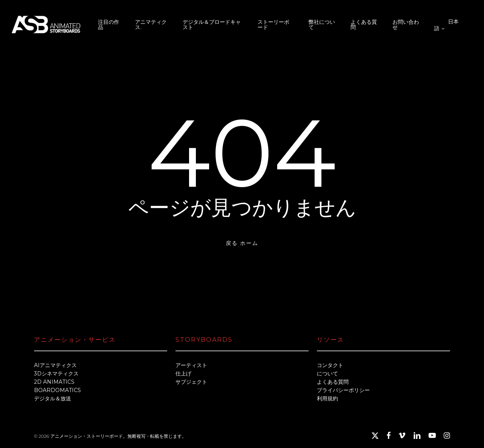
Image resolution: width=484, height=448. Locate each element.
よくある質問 (333, 382)
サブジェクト (191, 382)
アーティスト (191, 365)
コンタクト (330, 365)
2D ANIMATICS (54, 382)
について (327, 374)
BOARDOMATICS (57, 390)
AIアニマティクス (55, 365)
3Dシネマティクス (56, 374)
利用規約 (327, 398)
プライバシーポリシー (343, 390)
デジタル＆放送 (53, 398)
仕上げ (183, 374)
